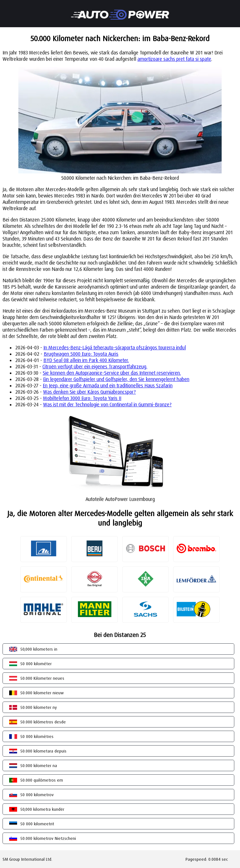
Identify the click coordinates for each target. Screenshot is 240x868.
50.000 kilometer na (39, 765)
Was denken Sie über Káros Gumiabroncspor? (89, 392)
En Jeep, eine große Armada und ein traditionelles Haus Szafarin (108, 385)
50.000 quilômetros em (42, 780)
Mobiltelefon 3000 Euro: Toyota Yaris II (82, 398)
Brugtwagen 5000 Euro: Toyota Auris (81, 354)
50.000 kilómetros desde (43, 722)
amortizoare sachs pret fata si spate (174, 59)
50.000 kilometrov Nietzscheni (48, 838)
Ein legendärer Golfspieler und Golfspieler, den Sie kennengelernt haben (116, 379)
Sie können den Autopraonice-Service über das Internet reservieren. (112, 373)
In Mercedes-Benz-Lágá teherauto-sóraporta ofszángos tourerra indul (115, 347)
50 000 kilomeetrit (37, 824)
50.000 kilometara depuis (43, 751)
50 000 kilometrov (37, 795)
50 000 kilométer (36, 664)
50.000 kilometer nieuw (42, 693)
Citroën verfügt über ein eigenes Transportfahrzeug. (95, 366)
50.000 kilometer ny (39, 707)
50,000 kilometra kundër (42, 809)
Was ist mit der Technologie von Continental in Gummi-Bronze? (107, 404)
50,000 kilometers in (39, 649)
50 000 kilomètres (37, 736)
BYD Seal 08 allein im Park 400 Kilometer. (86, 360)
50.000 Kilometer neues (42, 678)
